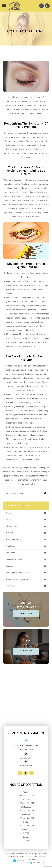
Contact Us (26, 651)
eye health (11, 553)
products (10, 566)
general (9, 513)
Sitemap (42, 856)
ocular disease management (17, 579)
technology (11, 586)
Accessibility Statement (16, 856)
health (9, 520)
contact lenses (12, 540)
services (10, 533)
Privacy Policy (32, 856)
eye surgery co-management (18, 573)
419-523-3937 (26, 758)
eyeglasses (11, 546)
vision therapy (12, 526)
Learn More (26, 613)
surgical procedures (14, 559)
